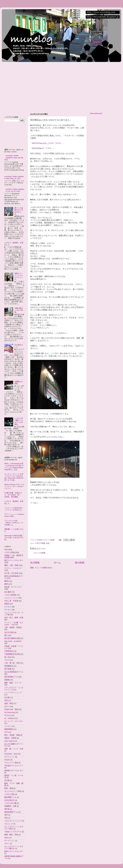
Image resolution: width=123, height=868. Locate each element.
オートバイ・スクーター (14, 721)
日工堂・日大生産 (11, 573)
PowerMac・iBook (11, 754)
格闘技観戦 (9, 729)
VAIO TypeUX (9, 741)
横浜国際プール (10, 797)
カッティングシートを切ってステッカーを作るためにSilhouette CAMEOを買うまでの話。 (14, 477)
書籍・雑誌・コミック (13, 683)
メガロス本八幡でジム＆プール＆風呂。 (19, 421)
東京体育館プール (11, 677)
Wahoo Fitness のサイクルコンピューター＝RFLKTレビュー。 (14, 486)
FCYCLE (8, 715)
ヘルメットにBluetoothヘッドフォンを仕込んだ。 (14, 509)
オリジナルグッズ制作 (13, 791)
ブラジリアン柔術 (11, 763)
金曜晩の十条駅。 (19, 383)
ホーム (57, 563)
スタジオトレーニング (13, 821)
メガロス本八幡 (10, 803)
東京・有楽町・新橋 (12, 735)
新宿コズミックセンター (14, 851)
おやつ (7, 706)
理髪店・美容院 (10, 738)
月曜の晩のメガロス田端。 (19, 310)
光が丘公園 (9, 632)
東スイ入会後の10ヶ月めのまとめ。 (19, 211)
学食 (6, 701)
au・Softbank (9, 718)
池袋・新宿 (9, 703)
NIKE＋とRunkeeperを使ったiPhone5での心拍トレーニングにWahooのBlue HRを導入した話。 (14, 467)
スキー (7, 844)
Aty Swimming (10, 712)
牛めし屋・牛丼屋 (11, 601)
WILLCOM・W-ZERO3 (13, 641)
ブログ (7, 660)
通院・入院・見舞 (11, 565)
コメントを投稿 (39, 553)
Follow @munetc (96, 113)
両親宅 (7, 604)
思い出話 (8, 657)
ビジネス (8, 607)
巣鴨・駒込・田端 (11, 835)
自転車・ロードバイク (13, 587)
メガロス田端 (40, 543)
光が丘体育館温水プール (14, 672)
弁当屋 (7, 780)
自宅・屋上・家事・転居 (14, 618)
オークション (9, 841)
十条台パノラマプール (13, 832)
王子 (6, 732)
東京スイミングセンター (14, 560)
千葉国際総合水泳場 (12, 654)
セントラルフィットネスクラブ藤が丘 (14, 847)
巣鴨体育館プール (11, 812)
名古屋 (7, 698)
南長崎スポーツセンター (14, 771)
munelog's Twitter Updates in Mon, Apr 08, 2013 (14, 158)
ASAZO (7, 760)
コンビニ (8, 726)
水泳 (48, 543)
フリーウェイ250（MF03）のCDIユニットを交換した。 (14, 523)
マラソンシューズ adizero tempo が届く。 (14, 515)
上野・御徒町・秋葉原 (13, 627)
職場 (6, 581)
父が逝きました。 (19, 346)
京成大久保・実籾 (11, 709)
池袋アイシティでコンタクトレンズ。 (19, 276)
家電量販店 (9, 666)
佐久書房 (8, 592)
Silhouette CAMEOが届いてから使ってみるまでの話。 (14, 538)
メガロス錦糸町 (10, 595)
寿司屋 (7, 809)
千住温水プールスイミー (14, 766)
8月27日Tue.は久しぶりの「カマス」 (47, 143)
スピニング (9, 824)
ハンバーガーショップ (13, 693)
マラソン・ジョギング (13, 568)
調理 (6, 584)
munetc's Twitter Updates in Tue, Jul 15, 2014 (15, 190)
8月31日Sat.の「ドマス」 (43, 148)
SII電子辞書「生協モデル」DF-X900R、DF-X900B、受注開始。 (13, 495)
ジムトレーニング (11, 598)
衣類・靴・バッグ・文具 (14, 749)
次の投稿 (35, 563)
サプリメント (9, 757)
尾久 (6, 635)
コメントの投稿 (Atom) (43, 568)
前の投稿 (80, 563)
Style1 (7, 838)
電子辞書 (8, 669)
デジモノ (8, 610)
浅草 (6, 815)
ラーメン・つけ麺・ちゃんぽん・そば (14, 624)
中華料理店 (9, 651)
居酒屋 (7, 680)
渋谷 (6, 818)
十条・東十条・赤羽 (12, 663)
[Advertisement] (23, 86)
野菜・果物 (9, 788)
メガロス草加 (9, 794)
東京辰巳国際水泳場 (12, 638)
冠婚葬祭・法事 (10, 806)
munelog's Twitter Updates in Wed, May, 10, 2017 (14, 177)
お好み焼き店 (9, 800)
